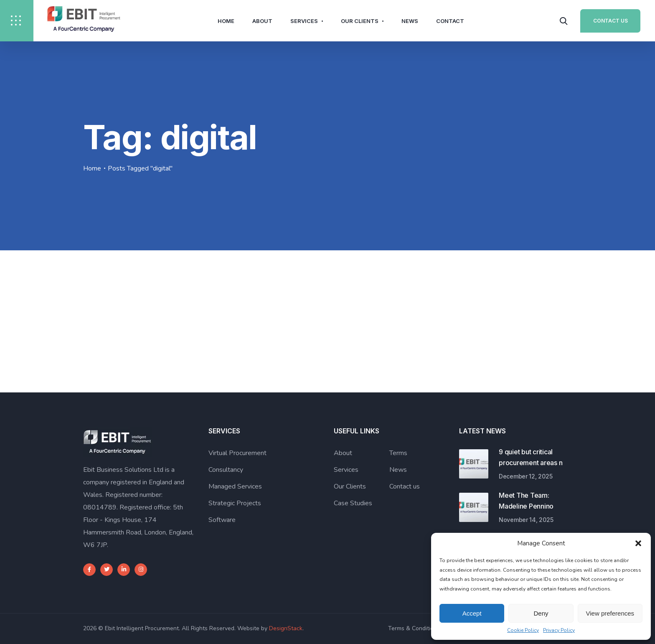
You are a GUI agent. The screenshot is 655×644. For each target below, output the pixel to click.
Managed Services (235, 486)
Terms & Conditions (414, 628)
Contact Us (611, 21)
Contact (450, 21)
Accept (472, 613)
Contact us (405, 486)
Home (226, 21)
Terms (398, 453)
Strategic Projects (235, 503)
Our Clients (360, 21)
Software (222, 520)
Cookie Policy (523, 630)
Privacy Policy (559, 630)
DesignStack (286, 628)
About (262, 21)
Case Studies (353, 503)
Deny (541, 613)
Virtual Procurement (237, 453)
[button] (638, 543)
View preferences (610, 613)
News (410, 21)
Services (304, 21)
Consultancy (226, 470)
